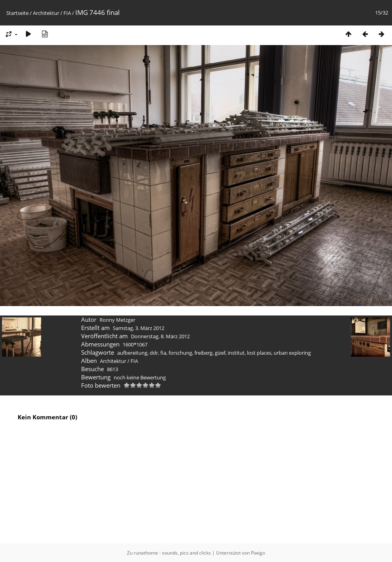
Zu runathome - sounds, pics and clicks (169, 553)
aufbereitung (132, 353)
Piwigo (258, 553)
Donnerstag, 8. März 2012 (160, 336)
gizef (220, 353)
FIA (67, 13)
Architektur (46, 13)
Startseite (17, 13)
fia (163, 353)
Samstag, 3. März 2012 (139, 328)
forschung (180, 353)
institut (236, 353)
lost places (259, 353)
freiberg (203, 353)
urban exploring (292, 353)
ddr (154, 353)
